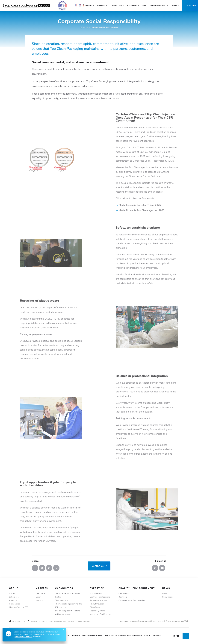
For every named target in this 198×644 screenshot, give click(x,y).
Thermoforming (62, 601)
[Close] (63, 629)
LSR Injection (61, 607)
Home (84, 28)
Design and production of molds (69, 611)
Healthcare (40, 594)
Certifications (124, 594)
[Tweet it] (42, 568)
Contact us (190, 6)
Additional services (63, 614)
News (165, 594)
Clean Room (95, 607)
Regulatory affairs (97, 611)
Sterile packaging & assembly (67, 594)
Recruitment (167, 597)
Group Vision (15, 604)
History (12, 594)
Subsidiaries (14, 597)
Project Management (99, 601)
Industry (39, 601)
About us (13, 601)
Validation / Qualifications (101, 614)
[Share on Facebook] (35, 568)
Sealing (58, 597)
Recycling (123, 597)
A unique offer (96, 594)
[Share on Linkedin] (49, 568)
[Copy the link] (56, 568)
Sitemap (157, 636)
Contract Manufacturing (100, 597)
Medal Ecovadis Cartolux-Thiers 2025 (165, 205)
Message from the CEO (19, 607)
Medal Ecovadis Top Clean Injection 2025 (167, 210)
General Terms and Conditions (87, 636)
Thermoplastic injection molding (69, 604)
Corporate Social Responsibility (104, 28)
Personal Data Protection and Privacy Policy (128, 636)
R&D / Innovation (97, 604)
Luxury (38, 597)
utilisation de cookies (23, 637)
